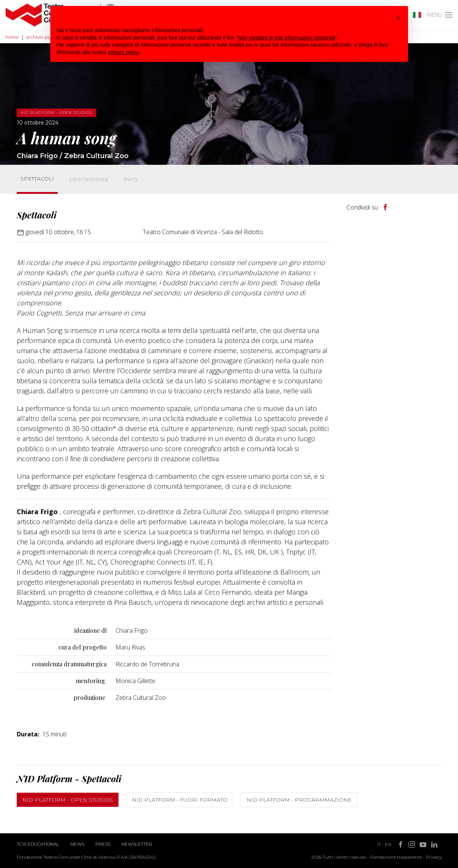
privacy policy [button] (123, 52)
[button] (398, 18)
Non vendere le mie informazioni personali (286, 38)
